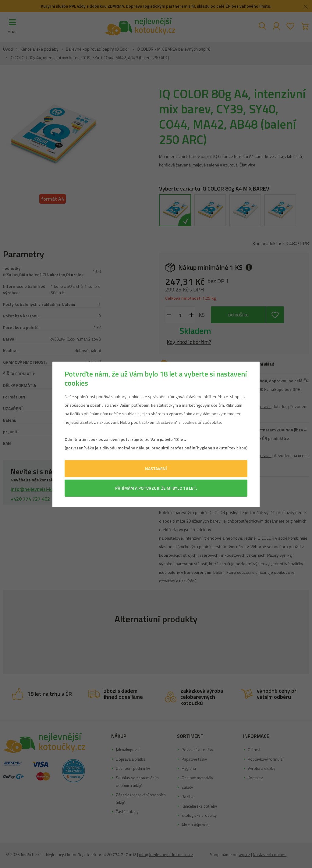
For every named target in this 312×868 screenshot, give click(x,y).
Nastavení (156, 468)
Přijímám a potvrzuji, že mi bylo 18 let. (156, 488)
